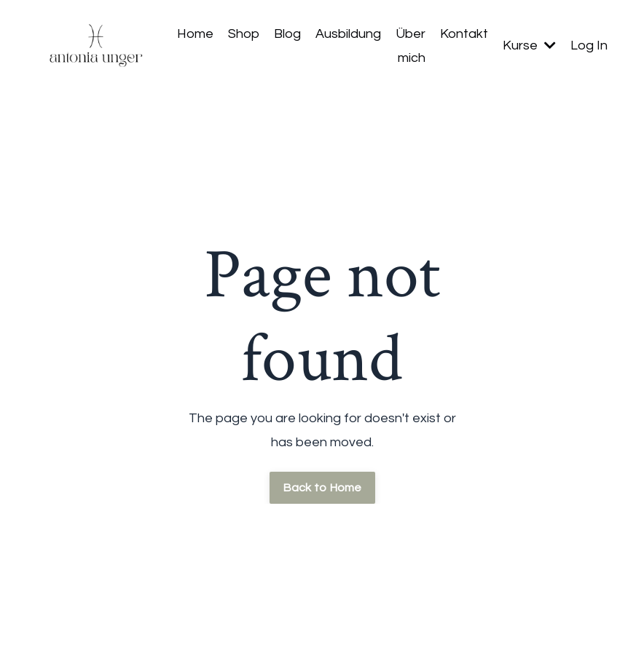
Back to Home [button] (322, 488)
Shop (244, 34)
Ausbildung (348, 34)
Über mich (411, 45)
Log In (589, 45)
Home (195, 34)
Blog (287, 34)
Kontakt (464, 34)
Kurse (529, 45)
